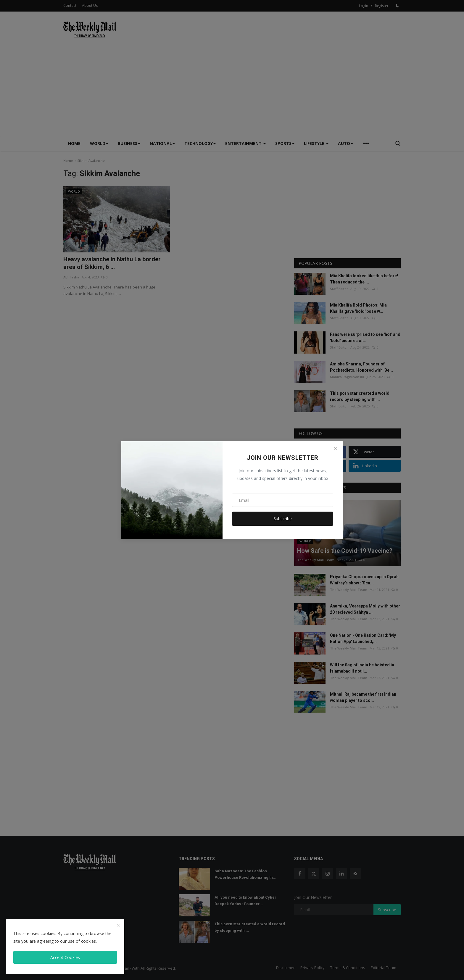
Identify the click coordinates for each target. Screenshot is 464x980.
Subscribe (283, 519)
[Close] (336, 449)
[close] (118, 926)
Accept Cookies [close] (65, 957)
